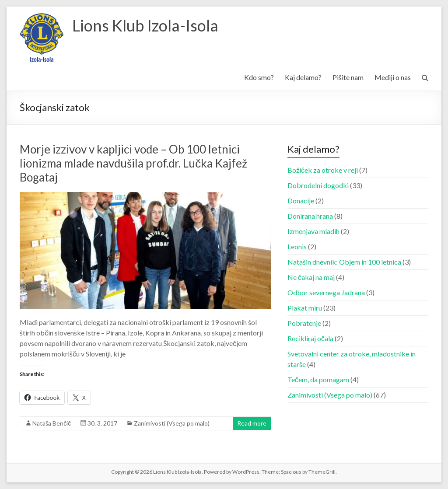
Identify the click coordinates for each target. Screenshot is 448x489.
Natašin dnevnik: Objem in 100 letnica (344, 262)
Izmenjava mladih (313, 231)
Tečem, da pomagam (318, 379)
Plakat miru (305, 308)
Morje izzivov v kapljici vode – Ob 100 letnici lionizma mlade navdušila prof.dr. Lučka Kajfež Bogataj (133, 163)
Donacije (301, 201)
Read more (252, 423)
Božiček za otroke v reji (323, 170)
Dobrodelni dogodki (318, 185)
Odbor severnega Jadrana (326, 292)
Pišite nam (348, 77)
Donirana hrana (310, 216)
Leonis (297, 246)
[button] (42, 38)
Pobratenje (304, 323)
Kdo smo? (259, 77)
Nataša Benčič (52, 423)
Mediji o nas (393, 77)
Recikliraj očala (310, 338)
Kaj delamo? (303, 77)
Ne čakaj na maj (311, 277)
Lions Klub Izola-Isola (145, 25)
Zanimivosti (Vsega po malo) (172, 423)
